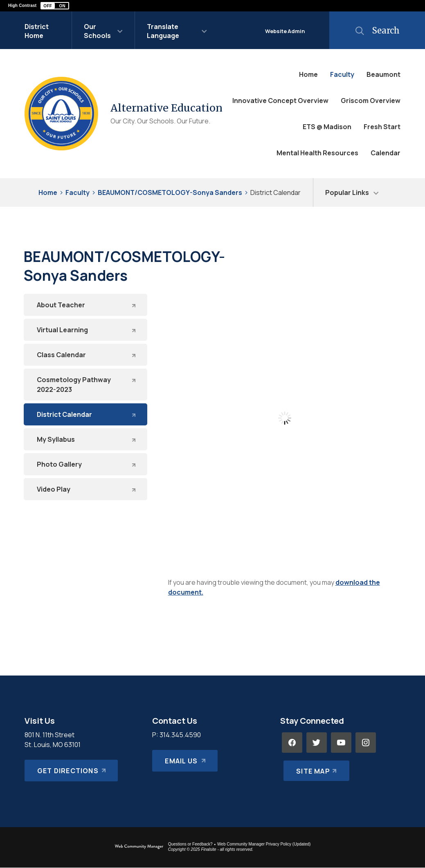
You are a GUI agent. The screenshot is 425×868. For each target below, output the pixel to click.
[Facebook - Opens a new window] (292, 743)
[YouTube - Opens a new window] (341, 743)
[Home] (308, 74)
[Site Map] (315, 767)
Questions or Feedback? (190, 844)
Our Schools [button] (97, 31)
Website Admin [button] (285, 31)
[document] (285, 418)
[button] (55, 6)
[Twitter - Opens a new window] (317, 743)
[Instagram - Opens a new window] (366, 743)
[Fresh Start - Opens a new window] (382, 127)
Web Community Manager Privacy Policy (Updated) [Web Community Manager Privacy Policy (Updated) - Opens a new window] (264, 844)
